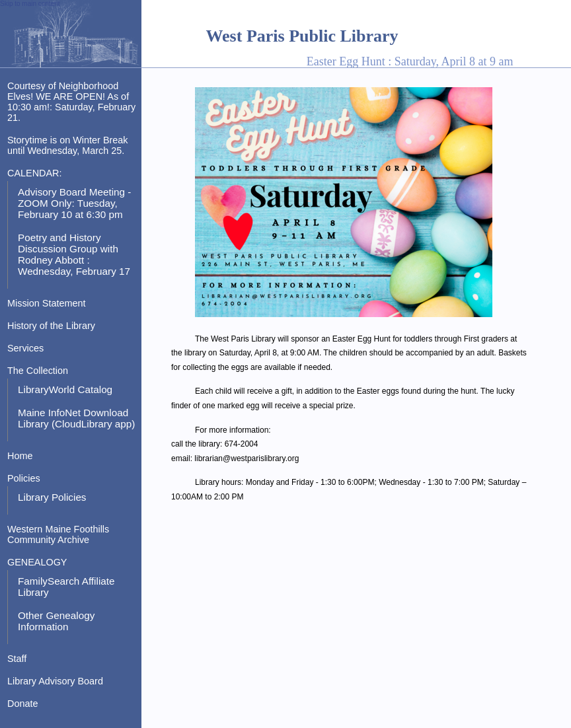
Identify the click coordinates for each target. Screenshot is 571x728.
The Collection (38, 371)
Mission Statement (47, 303)
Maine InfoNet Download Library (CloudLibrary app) (76, 418)
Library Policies (52, 497)
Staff (17, 659)
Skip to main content (30, 4)
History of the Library (51, 326)
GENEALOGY (37, 562)
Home (20, 456)
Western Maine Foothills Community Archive (58, 534)
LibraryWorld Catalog (65, 389)
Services (25, 348)
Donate (22, 704)
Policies (24, 478)
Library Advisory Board (55, 681)
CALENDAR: (34, 173)
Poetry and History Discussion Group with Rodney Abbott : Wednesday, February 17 (74, 254)
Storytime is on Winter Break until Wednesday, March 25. (68, 145)
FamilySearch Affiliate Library (66, 587)
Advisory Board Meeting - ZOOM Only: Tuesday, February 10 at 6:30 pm (74, 203)
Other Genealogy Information (56, 621)
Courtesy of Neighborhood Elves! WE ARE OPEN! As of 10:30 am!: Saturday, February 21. (71, 102)
